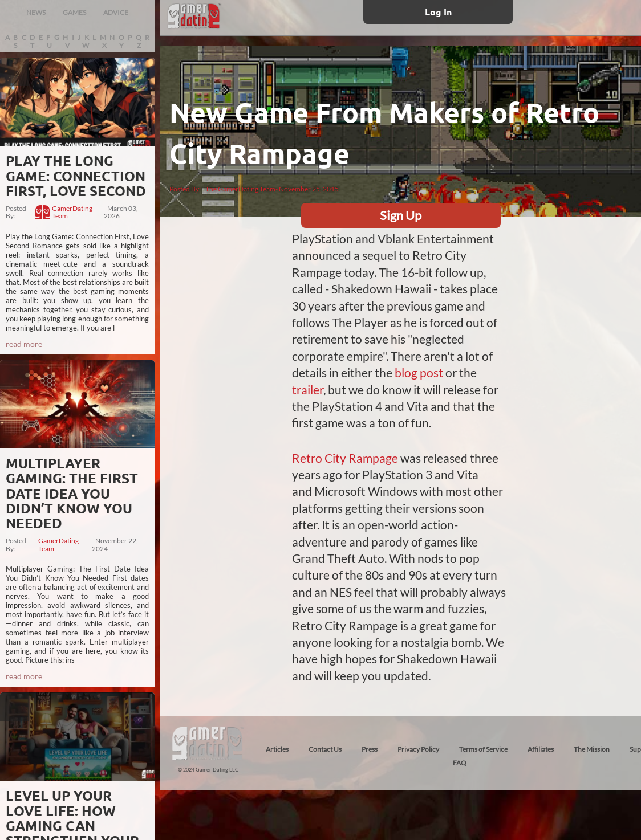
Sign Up (401, 215)
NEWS (36, 12)
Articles (277, 749)
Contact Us (325, 749)
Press (370, 749)
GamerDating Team (72, 213)
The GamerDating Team (240, 189)
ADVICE (116, 12)
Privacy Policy (418, 749)
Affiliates (541, 749)
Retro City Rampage (345, 458)
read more (24, 344)
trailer (308, 390)
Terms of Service (483, 749)
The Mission (592, 749)
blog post (419, 372)
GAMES (74, 12)
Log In (438, 12)
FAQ (460, 763)
